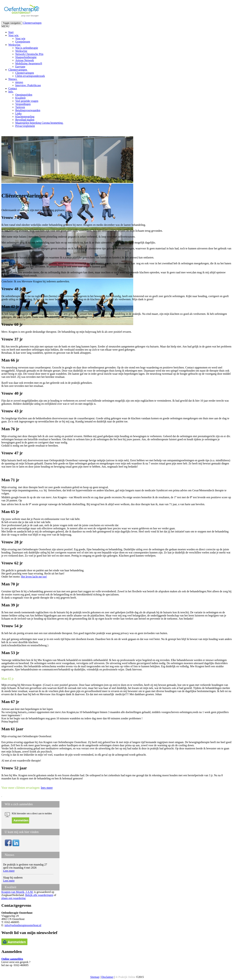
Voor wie (14, 35)
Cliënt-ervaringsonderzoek (30, 76)
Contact (13, 88)
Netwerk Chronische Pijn (29, 54)
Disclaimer (107, 977)
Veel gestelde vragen (27, 101)
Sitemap (95, 977)
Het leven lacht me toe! (34, 577)
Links (18, 113)
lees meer (47, 788)
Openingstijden (24, 95)
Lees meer (9, 871)
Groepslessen (23, 42)
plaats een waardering (13, 898)
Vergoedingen (23, 104)
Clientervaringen (32, 23)
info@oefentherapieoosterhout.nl (23, 925)
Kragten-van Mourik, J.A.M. (17, 892)
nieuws (19, 82)
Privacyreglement (25, 126)
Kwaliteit (20, 98)
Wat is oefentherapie (27, 48)
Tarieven (20, 107)
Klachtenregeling (25, 117)
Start (11, 32)
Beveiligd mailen (25, 120)
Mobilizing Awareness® (29, 63)
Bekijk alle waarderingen (39, 895)
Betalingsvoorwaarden (28, 110)
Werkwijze (15, 45)
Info (11, 92)
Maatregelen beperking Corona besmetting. (39, 123)
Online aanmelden (12, 959)
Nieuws (13, 79)
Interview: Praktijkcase (28, 85)
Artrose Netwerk (25, 60)
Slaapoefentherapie (26, 57)
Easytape (20, 67)
